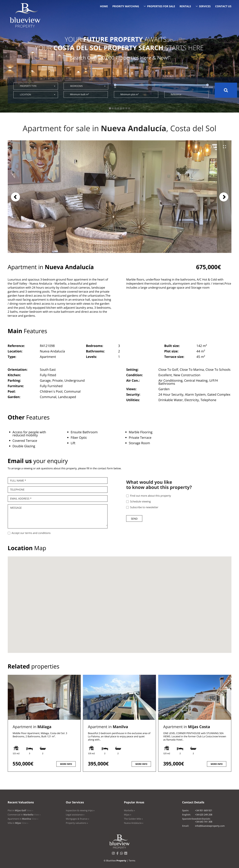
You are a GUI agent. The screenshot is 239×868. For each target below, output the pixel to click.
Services (205, 6)
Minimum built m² (79, 94)
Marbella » (129, 811)
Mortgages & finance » (77, 819)
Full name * (18, 481)
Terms (132, 861)
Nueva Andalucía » (134, 823)
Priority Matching (126, 6)
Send (134, 519)
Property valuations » (77, 823)
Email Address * (21, 499)
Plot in (21, 811)
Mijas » (128, 815)
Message (16, 508)
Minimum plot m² (129, 94)
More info (66, 764)
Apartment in (32, 727)
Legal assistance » (75, 815)
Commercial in (24, 815)
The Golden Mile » (133, 819)
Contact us (223, 6)
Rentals (185, 6)
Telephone (17, 490)
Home (104, 6)
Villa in (18, 823)
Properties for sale (161, 6)
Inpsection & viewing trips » (80, 811)
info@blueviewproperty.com (210, 826)
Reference (176, 94)
